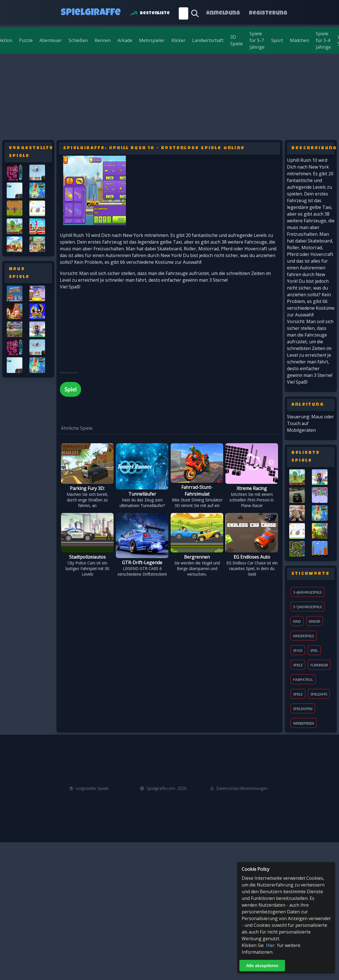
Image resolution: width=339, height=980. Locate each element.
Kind (297, 621)
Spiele (298, 665)
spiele (298, 694)
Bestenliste (155, 13)
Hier (270, 945)
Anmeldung (223, 13)
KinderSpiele (304, 636)
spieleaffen (303, 709)
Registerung (268, 13)
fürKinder (319, 665)
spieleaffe (319, 694)
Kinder (315, 621)
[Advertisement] (170, 96)
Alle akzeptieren (262, 965)
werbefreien (304, 723)
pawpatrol (303, 680)
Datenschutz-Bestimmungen (242, 788)
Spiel (314, 651)
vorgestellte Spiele (92, 788)
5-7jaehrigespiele (308, 607)
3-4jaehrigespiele (308, 592)
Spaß (298, 651)
